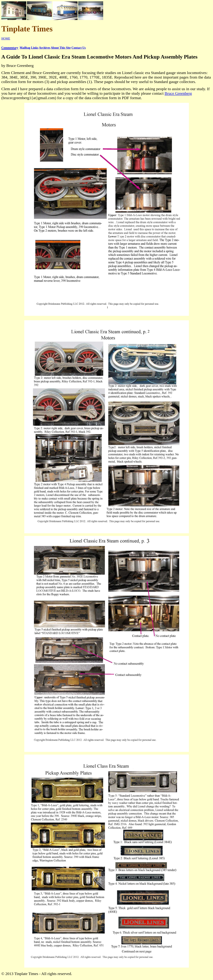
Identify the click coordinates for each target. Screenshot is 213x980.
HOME (6, 39)
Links (35, 48)
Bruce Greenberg (178, 93)
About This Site (61, 48)
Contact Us (79, 48)
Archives (45, 48)
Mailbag (25, 48)
